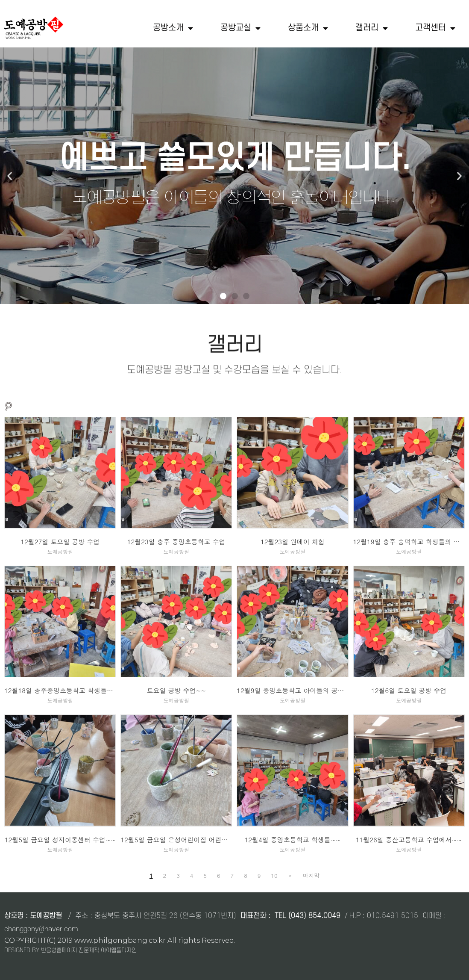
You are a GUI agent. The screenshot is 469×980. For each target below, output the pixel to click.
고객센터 (435, 28)
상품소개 (308, 28)
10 (275, 875)
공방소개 (173, 28)
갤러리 (372, 28)
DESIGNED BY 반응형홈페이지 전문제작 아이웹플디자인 (70, 950)
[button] (223, 296)
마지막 (310, 875)
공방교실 (240, 28)
